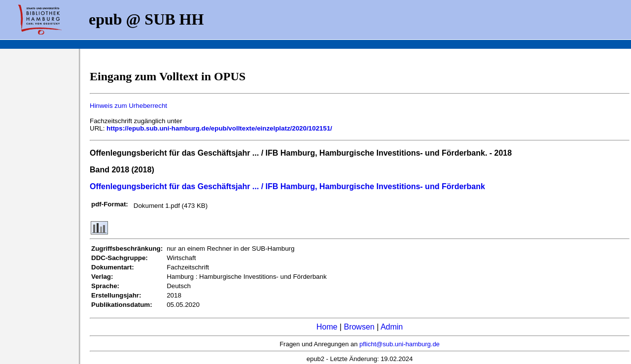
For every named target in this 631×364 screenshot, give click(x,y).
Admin (392, 327)
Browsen (359, 327)
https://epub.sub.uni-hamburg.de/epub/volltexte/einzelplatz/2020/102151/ (219, 128)
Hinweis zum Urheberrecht (128, 106)
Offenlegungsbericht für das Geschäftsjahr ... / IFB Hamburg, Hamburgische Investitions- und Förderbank (287, 186)
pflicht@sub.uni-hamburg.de (400, 344)
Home (327, 327)
